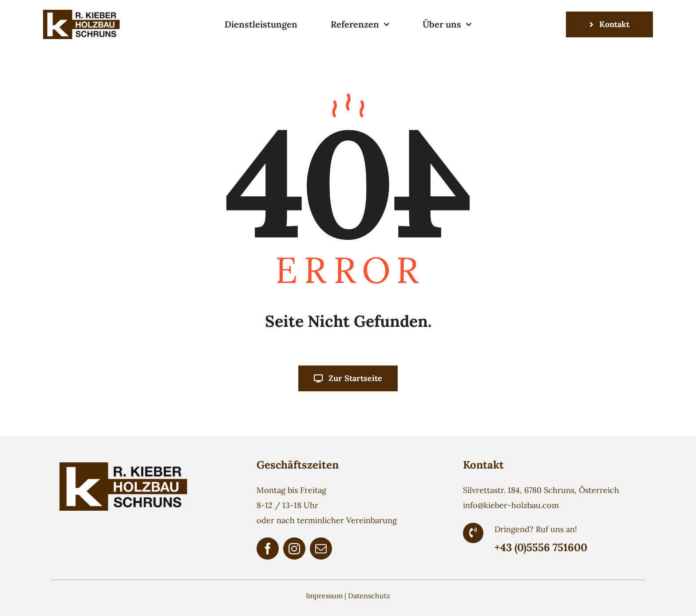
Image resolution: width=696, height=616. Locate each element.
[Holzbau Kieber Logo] (83, 14)
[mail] (321, 548)
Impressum (324, 596)
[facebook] (268, 548)
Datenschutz (369, 596)
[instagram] (294, 548)
